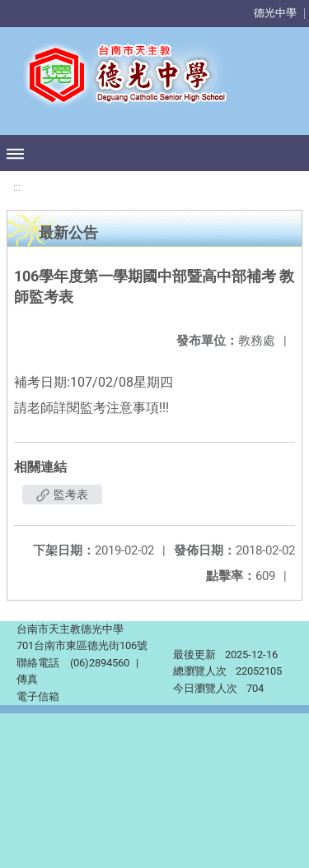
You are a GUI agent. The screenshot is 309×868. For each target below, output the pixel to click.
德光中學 (275, 13)
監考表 (62, 494)
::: (17, 187)
